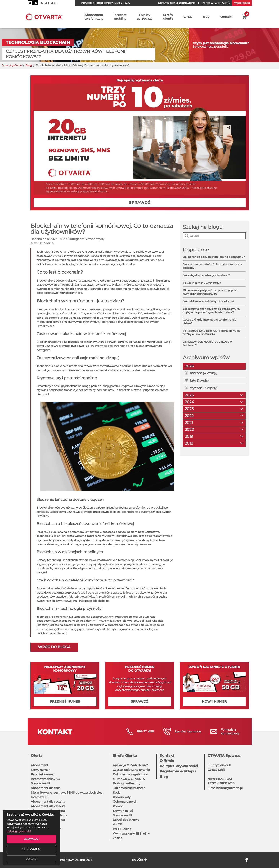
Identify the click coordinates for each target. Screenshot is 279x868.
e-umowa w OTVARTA (129, 779)
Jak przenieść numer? (129, 788)
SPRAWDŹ (140, 203)
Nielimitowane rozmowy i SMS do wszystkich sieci (67, 792)
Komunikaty (122, 797)
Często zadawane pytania (131, 770)
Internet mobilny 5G (45, 779)
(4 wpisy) (204, 373)
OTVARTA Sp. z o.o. (224, 756)
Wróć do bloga (54, 647)
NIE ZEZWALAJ (31, 849)
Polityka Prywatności (179, 766)
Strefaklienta (168, 17)
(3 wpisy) (204, 388)
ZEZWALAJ (31, 839)
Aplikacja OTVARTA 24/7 (130, 765)
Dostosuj (31, 859)
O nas (188, 17)
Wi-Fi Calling (122, 829)
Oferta (37, 756)
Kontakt (226, 17)
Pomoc (118, 806)
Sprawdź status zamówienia (177, 3)
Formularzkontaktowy (230, 731)
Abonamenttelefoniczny (94, 17)
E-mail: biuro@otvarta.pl (225, 788)
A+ (47, 3)
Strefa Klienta (125, 756)
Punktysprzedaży (145, 17)
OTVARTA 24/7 (216, 3)
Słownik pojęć (123, 811)
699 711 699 (123, 3)
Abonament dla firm (45, 788)
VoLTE (117, 824)
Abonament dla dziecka (48, 806)
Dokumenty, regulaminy (130, 774)
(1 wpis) (199, 381)
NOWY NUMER (214, 701)
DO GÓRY (139, 860)
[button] (244, 16)
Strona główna (12, 65)
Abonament (40, 765)
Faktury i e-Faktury (126, 783)
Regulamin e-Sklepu (178, 771)
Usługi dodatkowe (126, 820)
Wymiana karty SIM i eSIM (131, 833)
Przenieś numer (42, 774)
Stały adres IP (41, 783)
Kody (117, 792)
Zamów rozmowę (188, 731)
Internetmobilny (120, 17)
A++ (54, 3)
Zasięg (118, 838)
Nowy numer (40, 770)
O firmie (167, 761)
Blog (206, 17)
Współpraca (242, 3)
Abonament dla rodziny (48, 801)
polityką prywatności (19, 831)
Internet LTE (40, 797)
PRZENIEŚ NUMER (65, 701)
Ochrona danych (125, 801)
